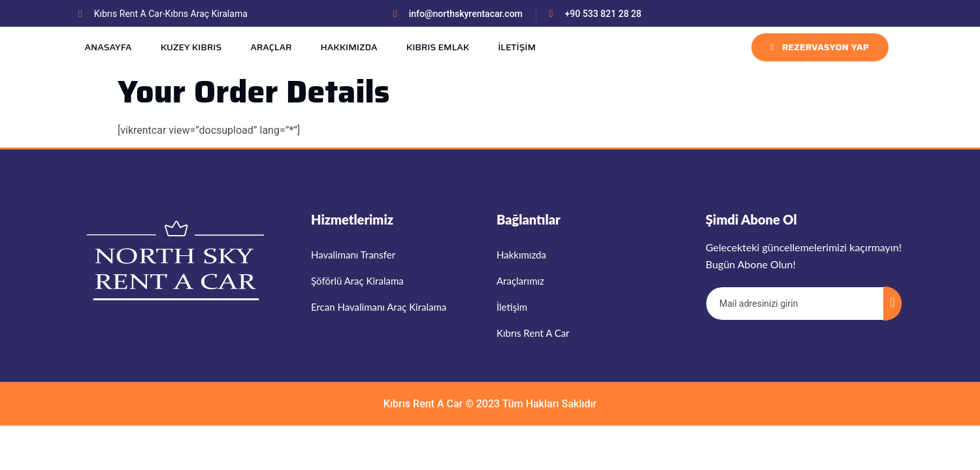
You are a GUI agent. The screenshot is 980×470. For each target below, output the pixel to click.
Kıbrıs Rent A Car (423, 404)
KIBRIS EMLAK (438, 47)
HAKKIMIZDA (349, 47)
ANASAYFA (108, 47)
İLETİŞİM (517, 47)
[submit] (892, 304)
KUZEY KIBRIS (191, 47)
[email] (795, 304)
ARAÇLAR (271, 47)
